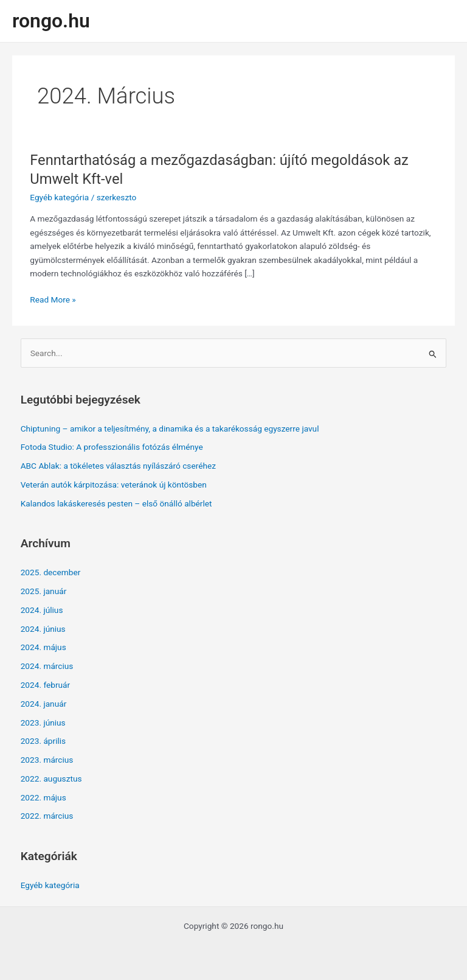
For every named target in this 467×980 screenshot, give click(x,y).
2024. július (42, 610)
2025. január (44, 591)
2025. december (51, 572)
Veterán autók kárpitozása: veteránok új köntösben (114, 485)
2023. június (43, 723)
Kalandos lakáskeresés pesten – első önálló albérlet (116, 503)
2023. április (43, 741)
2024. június (43, 629)
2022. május (43, 797)
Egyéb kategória (59, 197)
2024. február (46, 685)
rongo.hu (51, 21)
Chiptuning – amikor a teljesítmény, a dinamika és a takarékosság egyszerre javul (170, 429)
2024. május (43, 647)
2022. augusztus (51, 779)
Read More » (53, 300)
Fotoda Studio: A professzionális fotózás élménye (112, 447)
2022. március (47, 816)
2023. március (47, 760)
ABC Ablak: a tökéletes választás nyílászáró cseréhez (118, 466)
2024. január (44, 704)
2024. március (47, 666)
